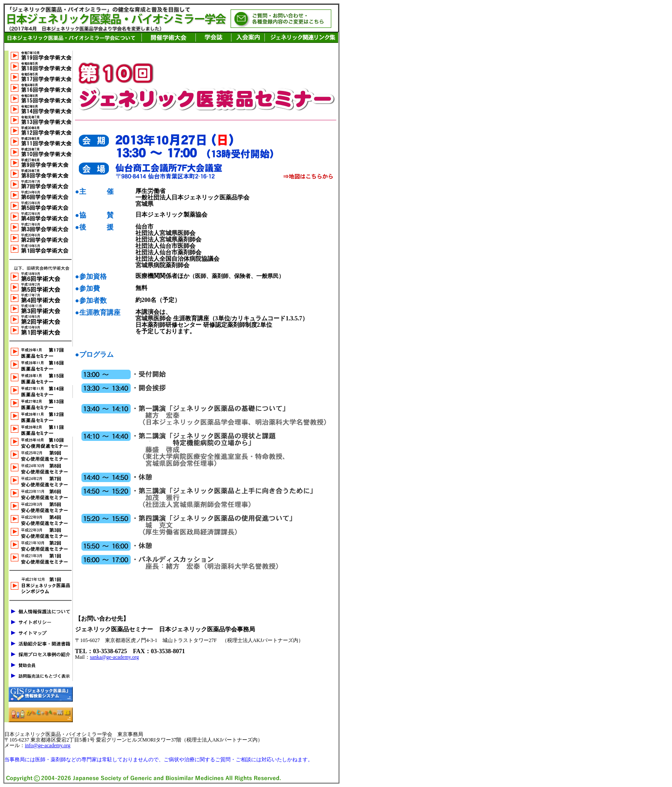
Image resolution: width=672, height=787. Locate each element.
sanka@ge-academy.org (114, 657)
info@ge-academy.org (48, 745)
